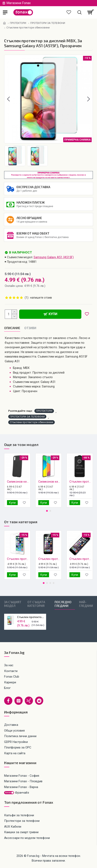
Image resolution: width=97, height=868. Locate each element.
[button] (8, 99)
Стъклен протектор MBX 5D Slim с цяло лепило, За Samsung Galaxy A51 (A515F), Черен (81, 482)
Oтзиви (30, 328)
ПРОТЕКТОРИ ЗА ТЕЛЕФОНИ (48, 23)
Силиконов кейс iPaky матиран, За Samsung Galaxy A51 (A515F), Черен (18, 482)
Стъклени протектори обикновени (32, 422)
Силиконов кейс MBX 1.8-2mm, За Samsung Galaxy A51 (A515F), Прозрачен (49, 482)
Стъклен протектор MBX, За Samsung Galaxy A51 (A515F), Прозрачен (31, 617)
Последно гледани (63, 604)
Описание (12, 328)
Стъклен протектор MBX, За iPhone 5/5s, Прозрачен (18, 559)
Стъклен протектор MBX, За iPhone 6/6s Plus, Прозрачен (81, 559)
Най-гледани (86, 604)
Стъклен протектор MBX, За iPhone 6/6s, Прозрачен (49, 559)
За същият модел (13, 604)
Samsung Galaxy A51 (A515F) (54, 257)
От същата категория (36, 604)
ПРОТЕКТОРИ (18, 23)
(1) (27, 298)
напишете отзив (41, 298)
